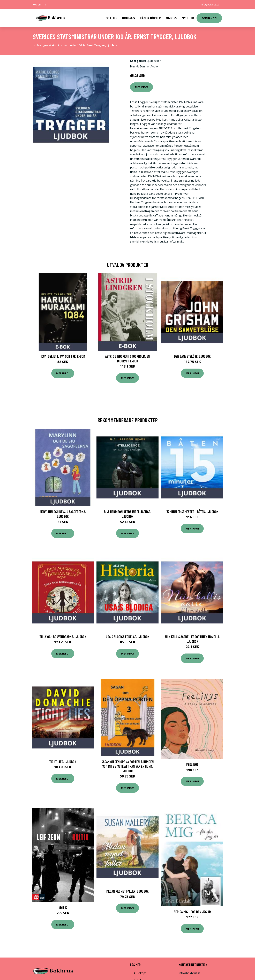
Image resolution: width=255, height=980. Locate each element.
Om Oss (171, 18)
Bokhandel (209, 18)
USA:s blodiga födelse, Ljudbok (128, 637)
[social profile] (45, 5)
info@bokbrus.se (210, 5)
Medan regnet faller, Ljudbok (127, 891)
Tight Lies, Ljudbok (63, 762)
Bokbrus (129, 18)
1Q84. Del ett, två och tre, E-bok (63, 356)
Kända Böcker (150, 18)
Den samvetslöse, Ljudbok (192, 356)
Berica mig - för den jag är (192, 912)
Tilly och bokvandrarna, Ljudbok (63, 637)
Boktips (111, 18)
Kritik (63, 908)
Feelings (192, 764)
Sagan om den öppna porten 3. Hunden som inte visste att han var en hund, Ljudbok (128, 766)
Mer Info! (141, 87)
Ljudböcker (154, 61)
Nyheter (188, 18)
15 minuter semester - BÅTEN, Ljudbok (192, 512)
